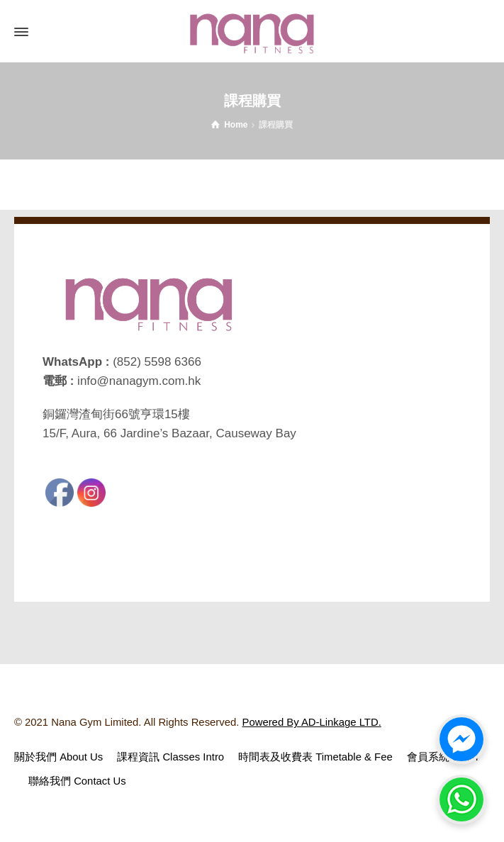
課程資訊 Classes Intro (170, 757)
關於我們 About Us (58, 757)
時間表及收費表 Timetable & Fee (315, 757)
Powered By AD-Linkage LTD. (312, 722)
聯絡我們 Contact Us (77, 781)
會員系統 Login (443, 757)
